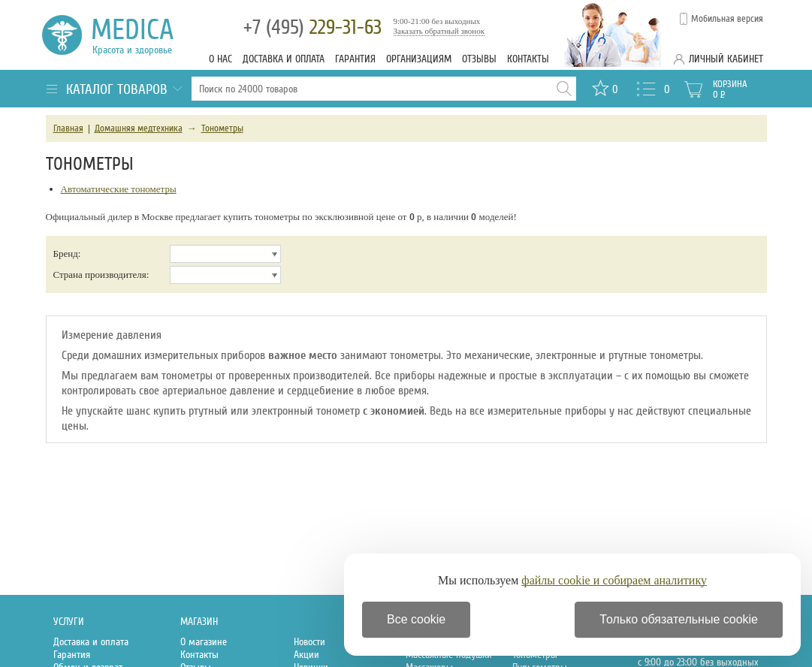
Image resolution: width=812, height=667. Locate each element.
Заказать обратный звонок (439, 31)
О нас (220, 59)
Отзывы (479, 59)
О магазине (204, 642)
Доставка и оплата (284, 59)
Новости (309, 642)
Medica (141, 35)
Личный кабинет (726, 59)
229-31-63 (312, 27)
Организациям (419, 59)
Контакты (528, 59)
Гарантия (355, 59)
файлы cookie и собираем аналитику (614, 580)
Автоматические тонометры (119, 189)
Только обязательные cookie (679, 619)
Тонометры (222, 128)
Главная (68, 128)
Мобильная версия (727, 19)
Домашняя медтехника (139, 128)
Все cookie (416, 619)
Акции (306, 655)
